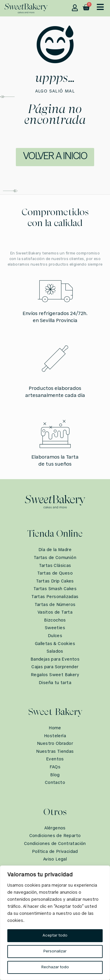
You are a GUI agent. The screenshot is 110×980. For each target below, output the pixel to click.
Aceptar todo (55, 936)
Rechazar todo (55, 967)
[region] (55, 923)
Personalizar (55, 951)
